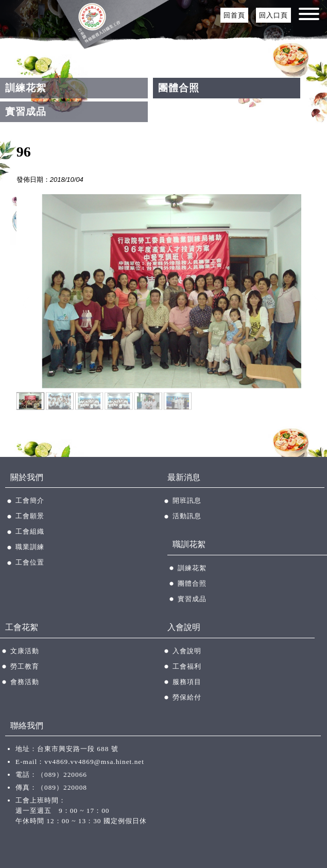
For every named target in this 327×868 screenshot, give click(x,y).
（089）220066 (62, 775)
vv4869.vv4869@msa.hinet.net (94, 762)
